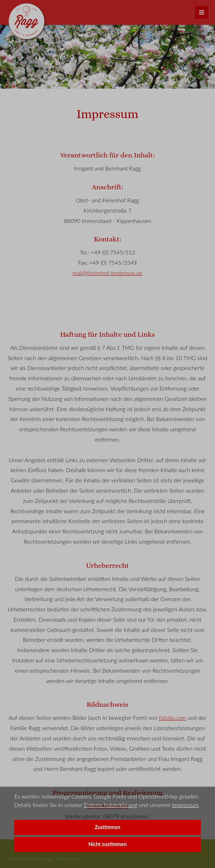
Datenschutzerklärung (111, 805)
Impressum (185, 805)
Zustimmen (107, 827)
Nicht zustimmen (108, 844)
